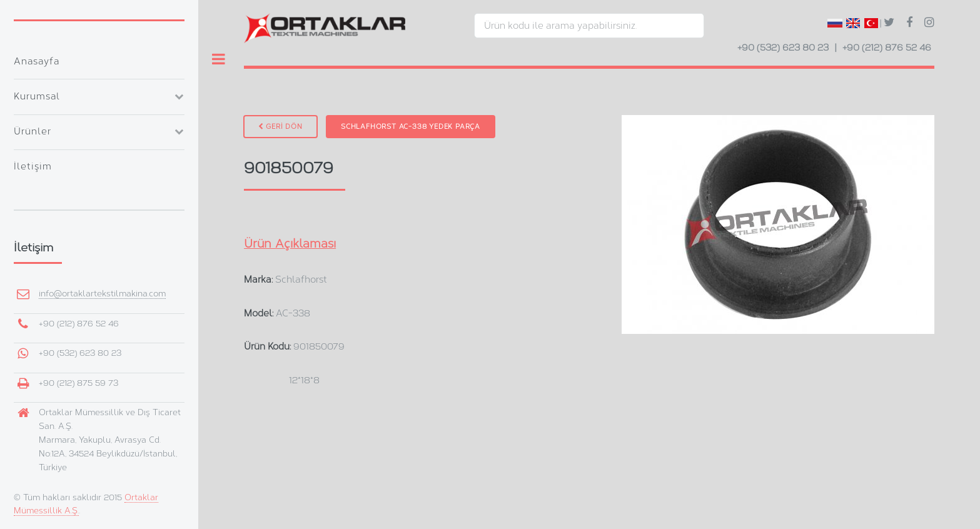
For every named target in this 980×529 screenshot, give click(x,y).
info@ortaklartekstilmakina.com (102, 294)
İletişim (33, 166)
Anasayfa (37, 61)
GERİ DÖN (280, 127)
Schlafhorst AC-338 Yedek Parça (411, 127)
